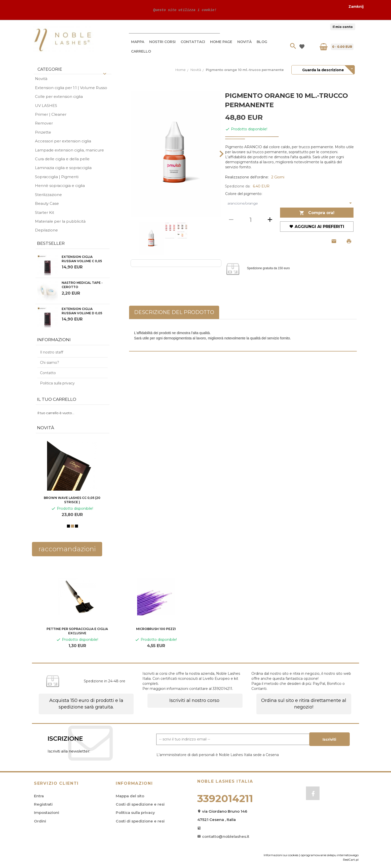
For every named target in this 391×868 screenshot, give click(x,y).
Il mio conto (343, 27)
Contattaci (193, 42)
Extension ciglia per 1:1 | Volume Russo (71, 88)
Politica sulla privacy (57, 383)
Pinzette (43, 132)
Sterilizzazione (48, 195)
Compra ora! (317, 213)
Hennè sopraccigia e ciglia (60, 186)
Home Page (221, 42)
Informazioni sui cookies (281, 855)
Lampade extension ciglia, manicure (69, 150)
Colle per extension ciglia (59, 96)
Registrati (43, 804)
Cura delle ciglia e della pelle (62, 159)
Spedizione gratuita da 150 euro (268, 268)
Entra (39, 796)
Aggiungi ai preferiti (317, 227)
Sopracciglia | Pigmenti (57, 177)
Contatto (48, 373)
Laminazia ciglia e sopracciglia (63, 168)
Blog (262, 42)
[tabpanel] (243, 335)
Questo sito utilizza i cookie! (184, 10)
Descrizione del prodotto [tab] (174, 312)
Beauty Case (47, 203)
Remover (44, 123)
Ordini (40, 821)
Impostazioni (47, 813)
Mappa (138, 42)
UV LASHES (46, 106)
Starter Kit (45, 212)
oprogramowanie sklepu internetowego (330, 855)
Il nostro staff (52, 352)
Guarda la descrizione (323, 70)
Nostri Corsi (162, 42)
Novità (244, 42)
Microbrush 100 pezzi (156, 629)
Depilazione (46, 230)
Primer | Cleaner (51, 114)
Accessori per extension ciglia (63, 141)
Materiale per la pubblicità (60, 221)
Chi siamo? (50, 363)
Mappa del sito (130, 796)
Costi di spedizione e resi (140, 804)
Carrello (141, 51)
